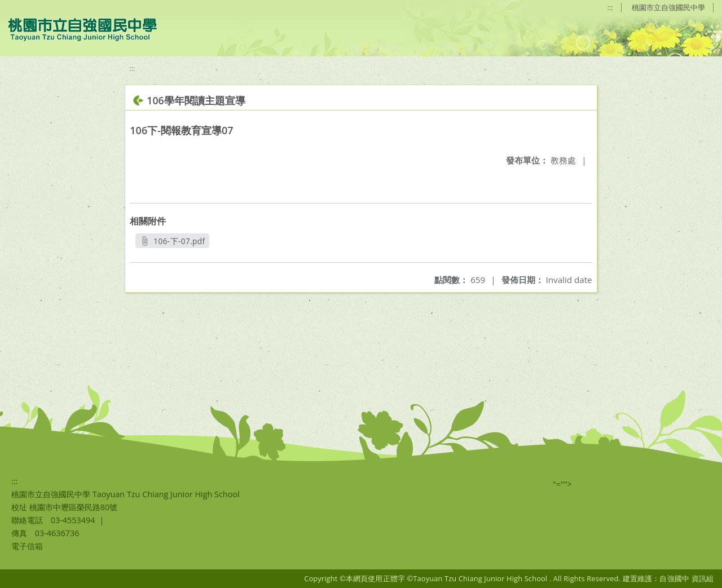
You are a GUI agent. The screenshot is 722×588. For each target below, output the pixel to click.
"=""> (562, 484)
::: (610, 7)
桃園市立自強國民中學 (668, 7)
